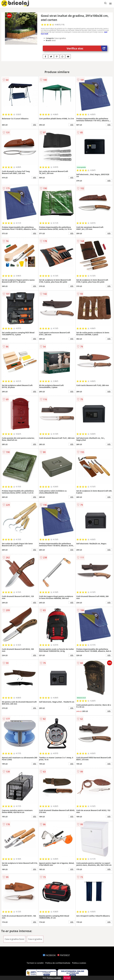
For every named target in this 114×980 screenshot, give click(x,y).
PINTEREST (64, 955)
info (35, 125)
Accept (67, 978)
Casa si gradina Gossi (15, 939)
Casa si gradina (35, 939)
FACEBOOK (49, 955)
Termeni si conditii (35, 963)
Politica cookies (79, 963)
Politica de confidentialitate (58, 963)
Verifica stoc (87, 48)
